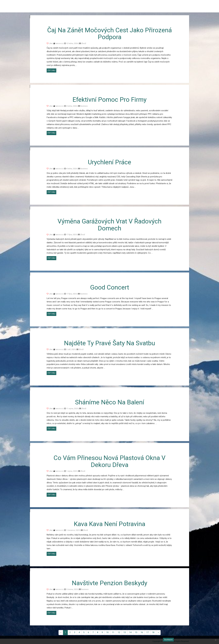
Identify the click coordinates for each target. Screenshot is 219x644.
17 (147, 632)
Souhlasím (168, 640)
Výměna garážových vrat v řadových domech (109, 225)
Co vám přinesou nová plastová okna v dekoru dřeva (109, 461)
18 (153, 632)
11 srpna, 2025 (72, 408)
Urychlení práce (109, 162)
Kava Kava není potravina (109, 524)
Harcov (36, 3)
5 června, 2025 (72, 589)
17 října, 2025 (71, 235)
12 (119, 632)
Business (84, 106)
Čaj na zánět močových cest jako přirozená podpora (109, 34)
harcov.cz (59, 43)
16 (142, 632)
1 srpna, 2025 (72, 471)
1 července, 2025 (73, 530)
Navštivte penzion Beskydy (109, 583)
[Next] (158, 632)
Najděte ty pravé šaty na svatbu (109, 343)
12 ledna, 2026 (72, 43)
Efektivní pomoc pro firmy (109, 100)
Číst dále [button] (52, 70)
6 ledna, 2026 (72, 106)
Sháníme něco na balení (110, 402)
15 (136, 632)
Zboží (84, 43)
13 (125, 632)
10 (107, 632)
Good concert (110, 287)
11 (113, 632)
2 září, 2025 (71, 349)
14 (130, 632)
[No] (216, 640)
